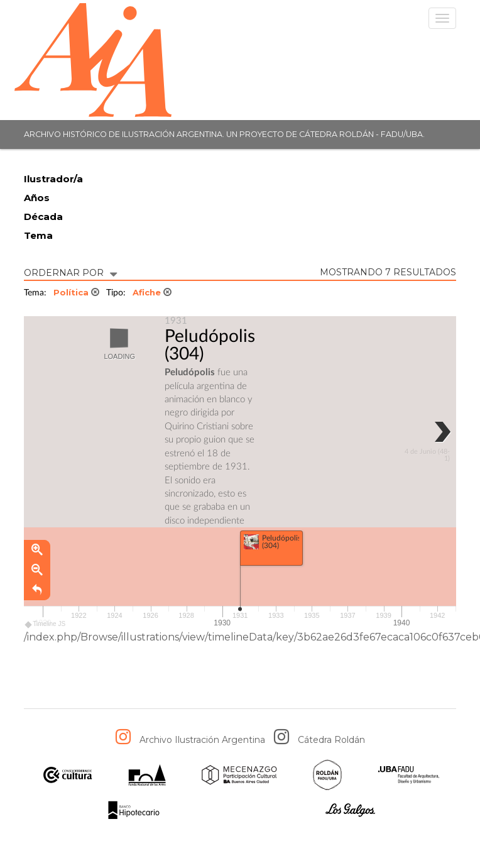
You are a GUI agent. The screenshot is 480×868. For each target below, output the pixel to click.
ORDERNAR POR (70, 272)
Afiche (152, 292)
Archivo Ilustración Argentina (202, 740)
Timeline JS (46, 626)
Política (76, 292)
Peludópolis (210, 336)
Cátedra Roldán (331, 740)
